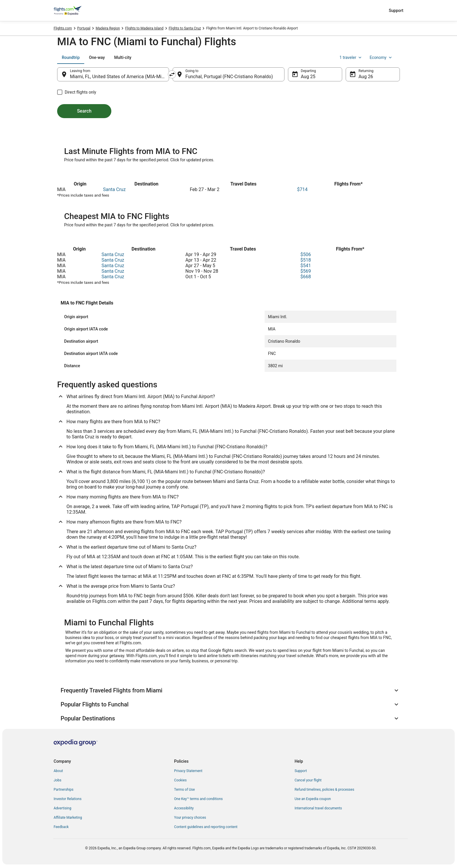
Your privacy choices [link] (190, 818)
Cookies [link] (180, 780)
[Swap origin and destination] (172, 74)
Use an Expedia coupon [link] (313, 799)
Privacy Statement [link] (188, 771)
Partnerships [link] (64, 790)
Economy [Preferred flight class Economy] (381, 57)
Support (396, 10)
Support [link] (301, 771)
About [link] (58, 771)
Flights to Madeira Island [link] (144, 28)
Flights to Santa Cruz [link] (185, 28)
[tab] (71, 57)
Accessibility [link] (184, 808)
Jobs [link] (57, 780)
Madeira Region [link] (108, 28)
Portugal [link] (84, 28)
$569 (306, 271)
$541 (306, 266)
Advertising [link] (62, 808)
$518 (306, 260)
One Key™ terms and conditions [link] (198, 799)
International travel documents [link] (318, 808)
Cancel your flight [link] (308, 780)
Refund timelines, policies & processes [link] (325, 790)
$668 (306, 277)
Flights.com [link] (63, 28)
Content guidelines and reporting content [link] (206, 827)
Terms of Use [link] (184, 790)
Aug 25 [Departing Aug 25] (308, 77)
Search (84, 111)
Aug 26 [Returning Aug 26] (366, 77)
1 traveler (351, 57)
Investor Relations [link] (68, 799)
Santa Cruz (115, 189)
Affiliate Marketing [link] (68, 818)
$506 (306, 254)
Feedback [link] (61, 827)
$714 (302, 189)
